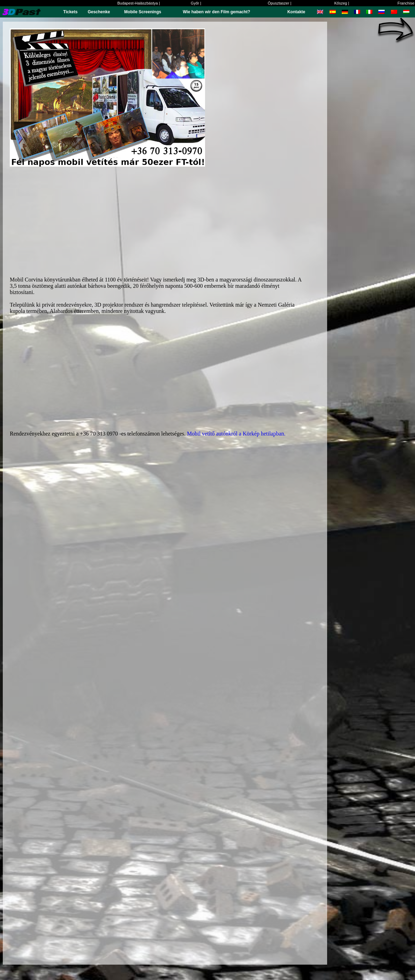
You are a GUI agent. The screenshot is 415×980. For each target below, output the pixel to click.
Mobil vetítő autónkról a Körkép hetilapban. (236, 434)
